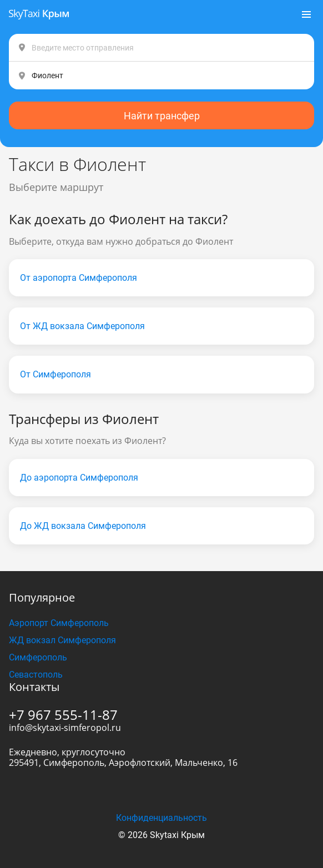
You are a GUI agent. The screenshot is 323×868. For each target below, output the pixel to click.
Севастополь (36, 675)
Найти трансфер (162, 116)
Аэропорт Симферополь (59, 623)
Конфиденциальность (161, 818)
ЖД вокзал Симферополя (62, 640)
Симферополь (38, 657)
